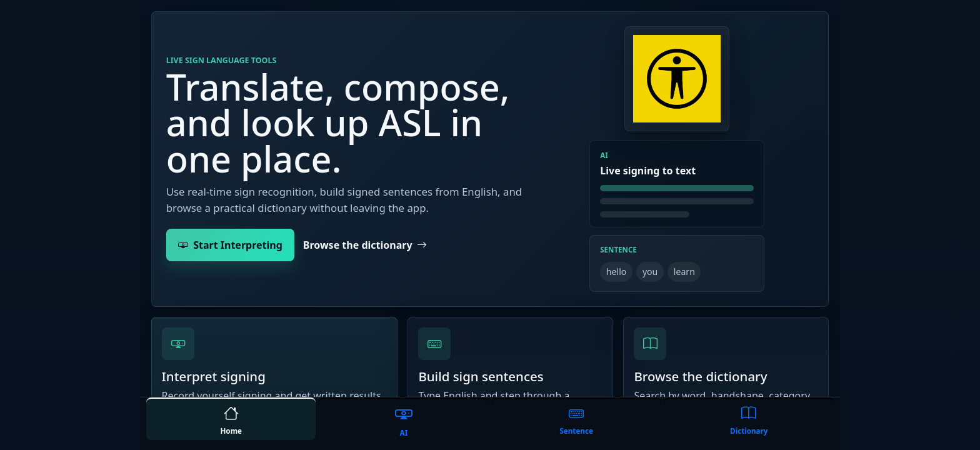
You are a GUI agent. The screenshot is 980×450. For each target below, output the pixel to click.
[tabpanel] (490, 198)
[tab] (231, 419)
